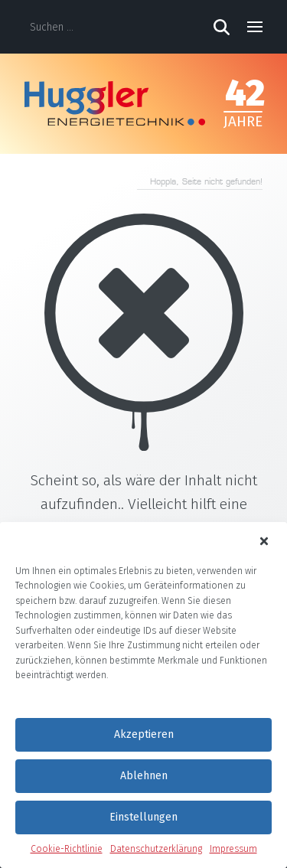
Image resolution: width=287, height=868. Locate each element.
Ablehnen (144, 776)
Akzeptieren (144, 734)
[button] (264, 541)
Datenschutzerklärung (156, 849)
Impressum (233, 849)
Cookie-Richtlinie (67, 849)
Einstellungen (143, 817)
